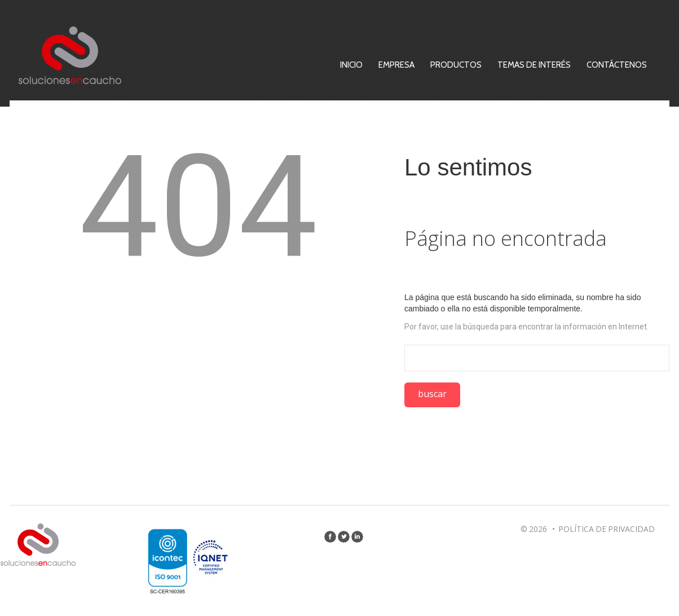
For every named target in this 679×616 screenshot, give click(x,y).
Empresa (436, 65)
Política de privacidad (607, 529)
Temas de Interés (574, 65)
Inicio (391, 65)
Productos (496, 65)
